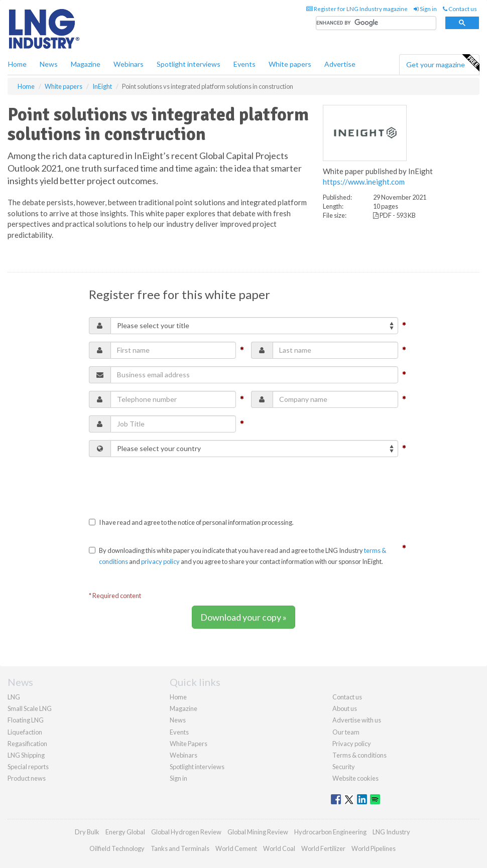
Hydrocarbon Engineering (330, 832)
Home (17, 64)
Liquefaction (25, 732)
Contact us (460, 9)
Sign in (425, 9)
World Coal (279, 848)
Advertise (340, 64)
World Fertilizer (323, 848)
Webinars (129, 64)
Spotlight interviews (189, 64)
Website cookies (355, 778)
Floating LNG (26, 720)
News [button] (49, 64)
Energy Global (125, 832)
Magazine (86, 64)
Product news (27, 778)
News (178, 720)
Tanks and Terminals (180, 848)
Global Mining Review (258, 832)
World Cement (236, 848)
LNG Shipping (26, 755)
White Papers (189, 744)
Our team (346, 732)
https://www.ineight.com (364, 182)
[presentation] (165, 484)
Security (344, 767)
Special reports (28, 767)
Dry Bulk (87, 832)
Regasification (27, 744)
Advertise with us (357, 720)
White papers (290, 64)
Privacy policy (352, 744)
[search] (376, 23)
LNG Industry (391, 832)
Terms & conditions (359, 755)
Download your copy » (243, 617)
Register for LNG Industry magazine (357, 9)
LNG (14, 697)
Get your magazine (443, 63)
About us (345, 708)
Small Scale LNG (30, 708)
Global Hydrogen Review (186, 832)
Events (245, 64)
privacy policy (160, 561)
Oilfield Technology (117, 848)
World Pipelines (374, 848)
